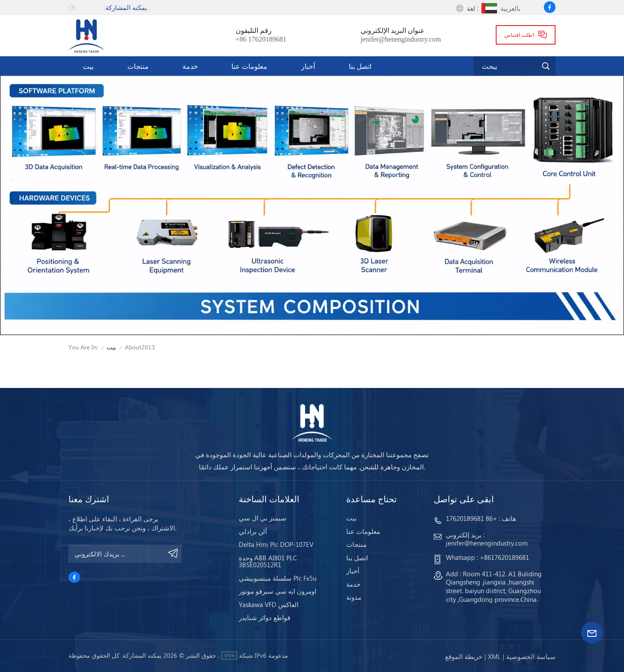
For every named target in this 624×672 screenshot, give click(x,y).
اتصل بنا (360, 66)
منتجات (138, 66)
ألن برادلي (253, 531)
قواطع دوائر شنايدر (265, 617)
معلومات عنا (249, 66)
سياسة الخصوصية (531, 656)
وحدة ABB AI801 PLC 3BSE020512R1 (268, 561)
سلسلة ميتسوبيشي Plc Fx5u (278, 578)
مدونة (354, 597)
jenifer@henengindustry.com (401, 39)
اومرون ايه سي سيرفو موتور (278, 591)
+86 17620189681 (261, 39)
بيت (88, 66)
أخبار (308, 66)
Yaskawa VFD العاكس (269, 604)
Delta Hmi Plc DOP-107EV (276, 544)
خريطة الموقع (464, 656)
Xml (494, 656)
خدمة (190, 66)
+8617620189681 (504, 557)
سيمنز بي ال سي (263, 518)
